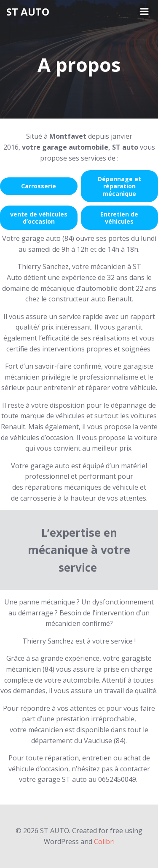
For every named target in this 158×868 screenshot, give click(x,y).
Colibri (104, 842)
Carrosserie (39, 186)
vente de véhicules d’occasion (39, 218)
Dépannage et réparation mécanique (119, 186)
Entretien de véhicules (119, 218)
